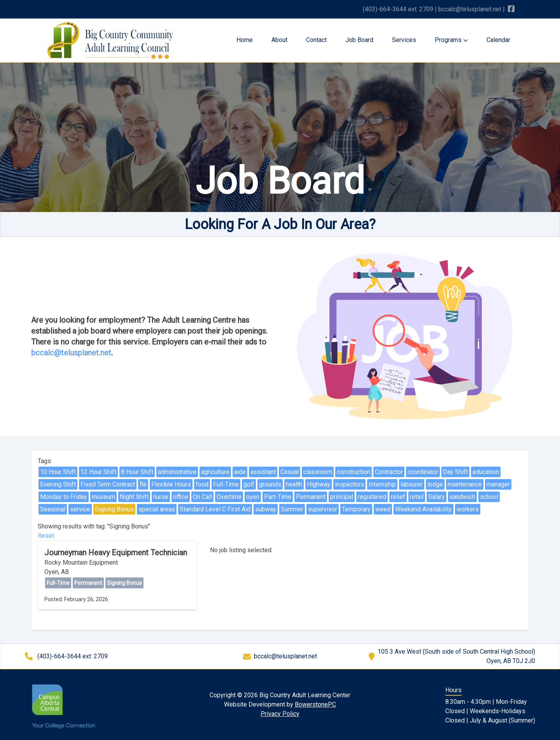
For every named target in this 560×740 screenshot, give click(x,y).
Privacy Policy (280, 714)
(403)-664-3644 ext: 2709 (398, 9)
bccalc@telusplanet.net (470, 9)
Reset (46, 536)
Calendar (498, 40)
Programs (451, 40)
